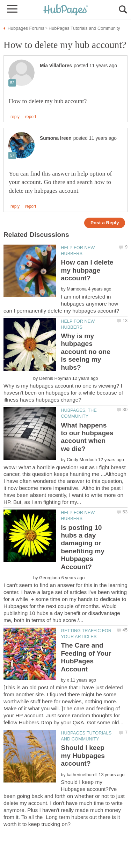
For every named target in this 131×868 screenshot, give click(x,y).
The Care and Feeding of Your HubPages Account (86, 657)
